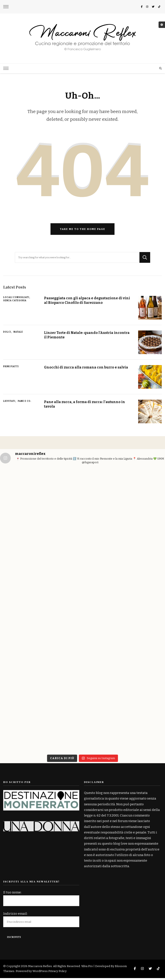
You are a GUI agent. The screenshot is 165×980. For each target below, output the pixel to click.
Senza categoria (15, 303)
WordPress (40, 973)
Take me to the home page (83, 231)
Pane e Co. (25, 403)
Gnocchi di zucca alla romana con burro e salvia (88, 369)
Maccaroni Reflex (40, 968)
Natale (18, 334)
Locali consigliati (16, 299)
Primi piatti (11, 368)
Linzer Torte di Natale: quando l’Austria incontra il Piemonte (80, 337)
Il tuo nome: (12, 894)
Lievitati (9, 403)
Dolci (7, 334)
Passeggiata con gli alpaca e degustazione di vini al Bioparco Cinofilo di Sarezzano (85, 302)
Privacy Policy (57, 973)
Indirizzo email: (15, 916)
